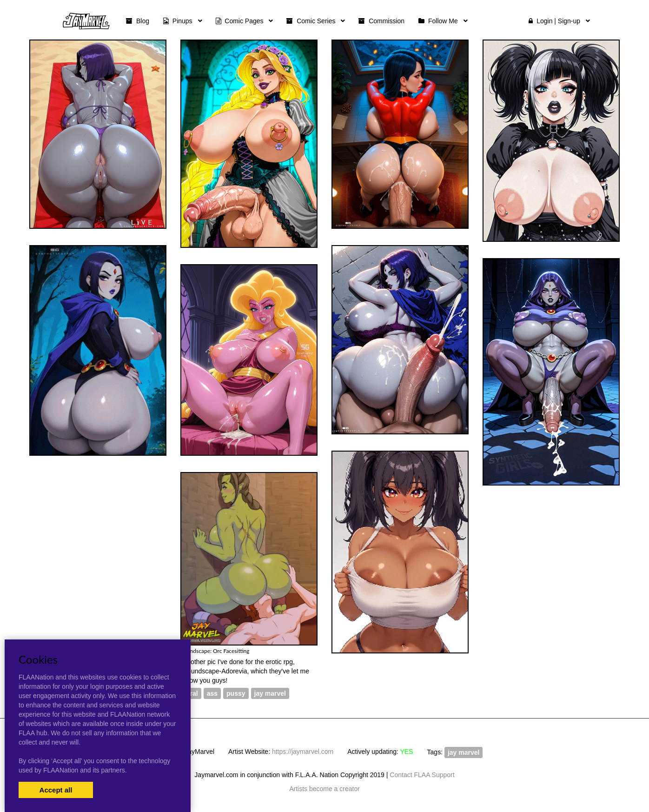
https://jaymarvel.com (303, 752)
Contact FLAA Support (422, 775)
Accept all (56, 790)
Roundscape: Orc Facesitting (215, 651)
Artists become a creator (324, 789)
